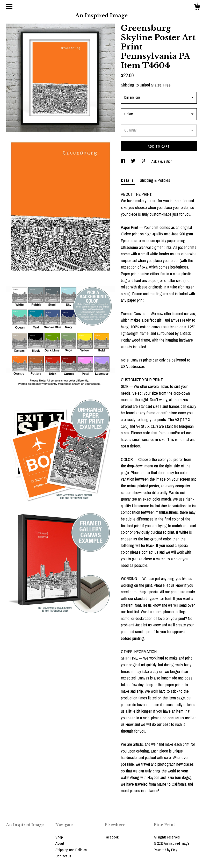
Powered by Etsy (165, 850)
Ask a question (162, 161)
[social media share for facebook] (123, 161)
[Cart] (197, 8)
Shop (59, 837)
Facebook (112, 837)
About (60, 843)
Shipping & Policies (155, 180)
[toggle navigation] (9, 6)
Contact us (63, 856)
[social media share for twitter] (134, 161)
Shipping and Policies (71, 850)
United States (151, 85)
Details (128, 180)
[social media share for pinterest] (144, 161)
